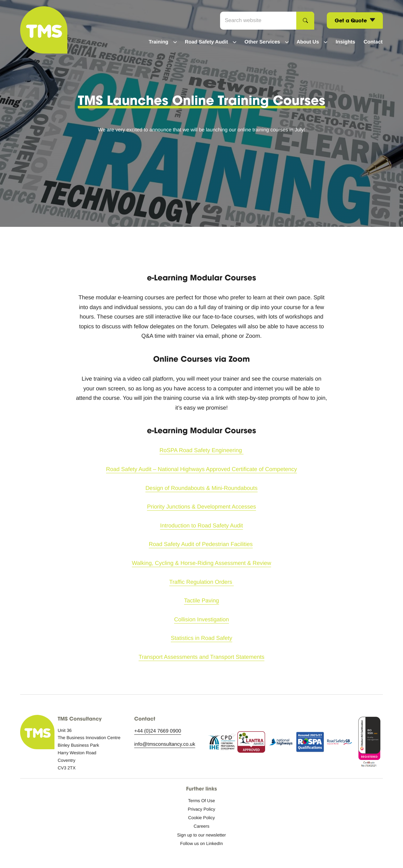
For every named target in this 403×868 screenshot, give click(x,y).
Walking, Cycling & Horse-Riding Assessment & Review (202, 563)
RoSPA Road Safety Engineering (202, 450)
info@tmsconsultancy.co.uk (165, 744)
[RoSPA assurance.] (310, 743)
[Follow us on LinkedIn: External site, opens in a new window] (201, 843)
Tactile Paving (201, 601)
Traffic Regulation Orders (201, 582)
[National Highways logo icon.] (281, 743)
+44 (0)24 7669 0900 (158, 731)
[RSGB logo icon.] (340, 743)
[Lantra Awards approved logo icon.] (251, 743)
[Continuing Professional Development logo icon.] (222, 743)
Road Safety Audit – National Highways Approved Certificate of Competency (201, 469)
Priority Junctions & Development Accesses (201, 507)
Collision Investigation (201, 619)
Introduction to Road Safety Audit (201, 526)
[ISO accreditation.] (369, 743)
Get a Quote (355, 20)
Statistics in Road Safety (201, 638)
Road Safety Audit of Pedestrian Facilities (201, 544)
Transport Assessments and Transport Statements (201, 657)
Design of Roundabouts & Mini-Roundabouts (201, 488)
